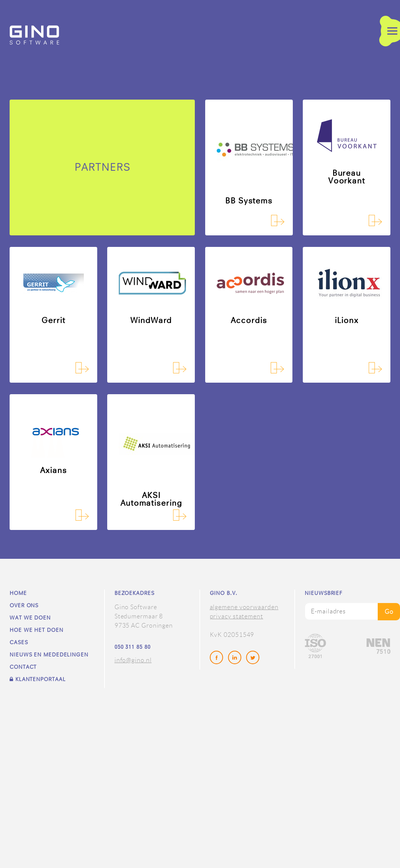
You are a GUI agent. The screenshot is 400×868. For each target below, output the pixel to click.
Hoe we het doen (37, 630)
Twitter (253, 658)
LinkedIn (235, 658)
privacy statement (237, 616)
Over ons (24, 606)
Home (18, 593)
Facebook (217, 658)
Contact (23, 667)
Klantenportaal (37, 679)
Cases (19, 643)
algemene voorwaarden (244, 607)
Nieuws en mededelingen (49, 655)
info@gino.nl (133, 660)
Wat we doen (30, 618)
